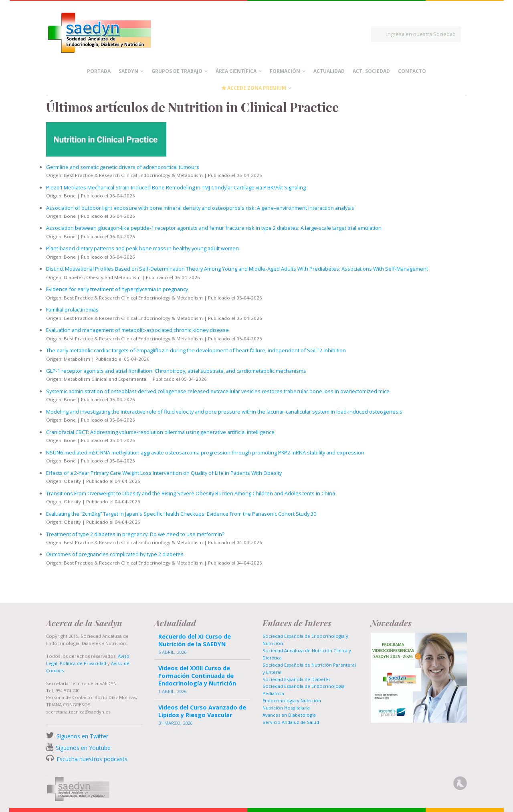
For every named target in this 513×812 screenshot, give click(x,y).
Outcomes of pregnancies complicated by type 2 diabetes (115, 554)
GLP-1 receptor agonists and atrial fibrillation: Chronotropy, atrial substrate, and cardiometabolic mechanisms (176, 371)
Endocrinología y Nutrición (292, 700)
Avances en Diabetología (289, 715)
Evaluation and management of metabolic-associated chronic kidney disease (137, 330)
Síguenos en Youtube (83, 748)
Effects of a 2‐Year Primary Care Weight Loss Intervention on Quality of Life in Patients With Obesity (164, 473)
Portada (99, 71)
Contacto (412, 71)
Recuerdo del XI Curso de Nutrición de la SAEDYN (195, 640)
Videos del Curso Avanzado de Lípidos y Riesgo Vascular (202, 711)
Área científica (236, 71)
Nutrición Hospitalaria (286, 708)
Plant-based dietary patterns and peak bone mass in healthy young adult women (142, 248)
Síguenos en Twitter (82, 736)
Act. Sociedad (371, 71)
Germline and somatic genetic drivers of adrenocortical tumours (123, 167)
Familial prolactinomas (72, 310)
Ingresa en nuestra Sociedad (421, 34)
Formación (285, 71)
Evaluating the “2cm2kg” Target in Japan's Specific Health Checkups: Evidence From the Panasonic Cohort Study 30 (181, 514)
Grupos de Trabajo (177, 71)
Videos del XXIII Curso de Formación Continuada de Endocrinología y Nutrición (197, 676)
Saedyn (128, 71)
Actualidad (329, 71)
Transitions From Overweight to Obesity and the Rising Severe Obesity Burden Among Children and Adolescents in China (191, 493)
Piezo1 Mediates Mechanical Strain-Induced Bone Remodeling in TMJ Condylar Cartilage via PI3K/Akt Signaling (176, 187)
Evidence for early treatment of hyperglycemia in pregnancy (117, 289)
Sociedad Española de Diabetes (296, 679)
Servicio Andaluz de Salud (291, 722)
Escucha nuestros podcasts (91, 759)
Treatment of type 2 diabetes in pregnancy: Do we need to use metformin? (135, 534)
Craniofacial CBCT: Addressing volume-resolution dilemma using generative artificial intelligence (160, 432)
